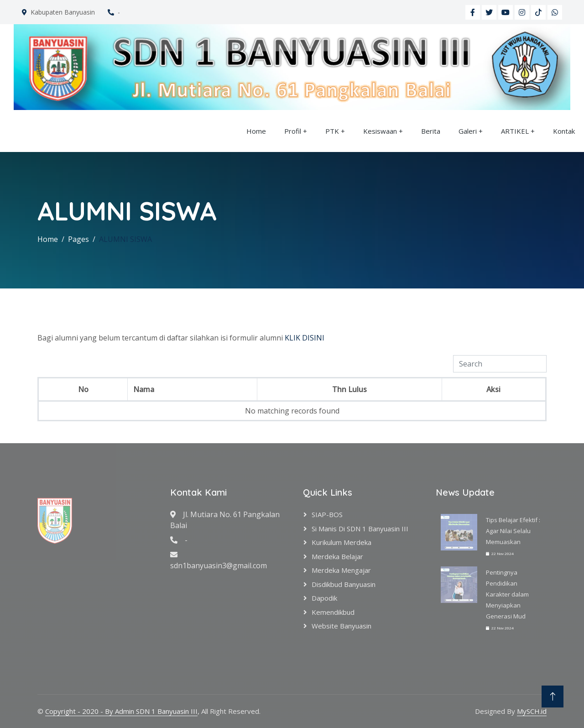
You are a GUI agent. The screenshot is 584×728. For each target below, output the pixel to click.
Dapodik (324, 598)
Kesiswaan (380, 131)
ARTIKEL (515, 131)
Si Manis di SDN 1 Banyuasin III (360, 529)
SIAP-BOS (327, 514)
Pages (78, 239)
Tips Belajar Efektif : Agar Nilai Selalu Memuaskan (513, 531)
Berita (431, 131)
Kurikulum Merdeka (342, 542)
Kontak (564, 131)
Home (256, 131)
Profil (293, 131)
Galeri (468, 131)
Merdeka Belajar (337, 556)
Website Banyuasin (342, 626)
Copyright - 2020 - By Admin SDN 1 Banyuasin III (121, 711)
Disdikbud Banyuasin (344, 584)
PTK (332, 131)
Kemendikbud (333, 612)
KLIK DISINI (305, 338)
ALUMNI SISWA (125, 239)
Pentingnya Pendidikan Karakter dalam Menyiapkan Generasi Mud (507, 594)
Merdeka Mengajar (341, 570)
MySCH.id (532, 711)
